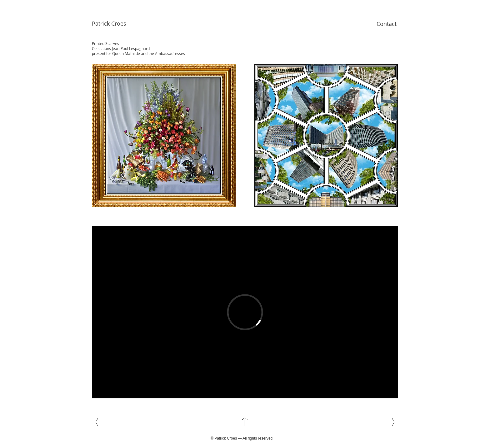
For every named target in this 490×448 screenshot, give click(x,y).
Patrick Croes (109, 23)
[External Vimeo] (245, 312)
